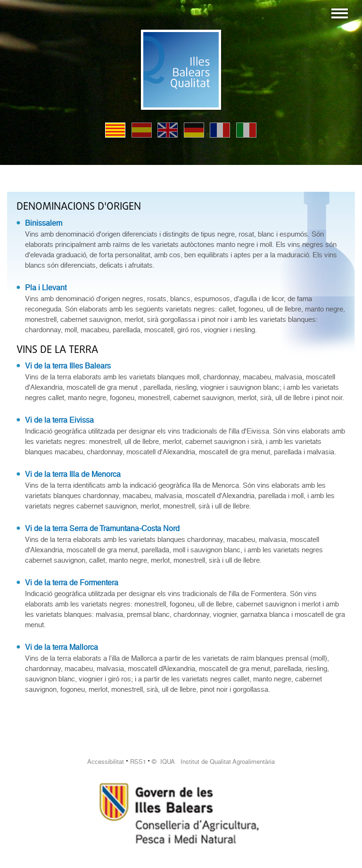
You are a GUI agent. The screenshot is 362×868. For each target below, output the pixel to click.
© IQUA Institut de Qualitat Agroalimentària (213, 762)
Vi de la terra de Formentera (72, 583)
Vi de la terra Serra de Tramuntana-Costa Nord (102, 528)
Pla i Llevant (46, 288)
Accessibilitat (106, 762)
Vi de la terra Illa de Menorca (73, 474)
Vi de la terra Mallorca (62, 647)
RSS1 (138, 762)
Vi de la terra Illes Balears (68, 366)
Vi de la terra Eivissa (59, 420)
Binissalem (44, 223)
